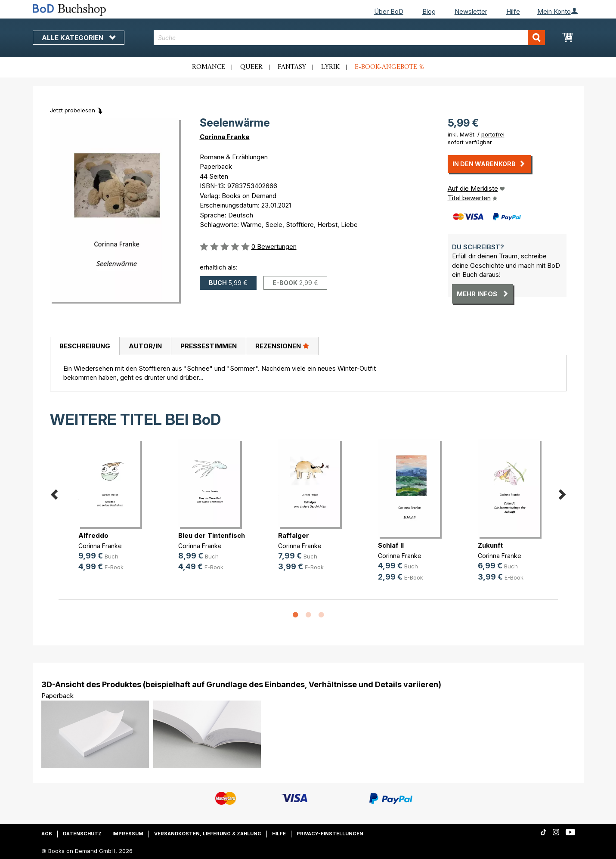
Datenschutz (82, 834)
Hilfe (513, 11)
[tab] (85, 346)
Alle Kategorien (79, 38)
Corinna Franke (225, 137)
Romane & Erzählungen (234, 157)
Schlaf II (391, 545)
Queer (251, 67)
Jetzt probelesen (73, 110)
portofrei (493, 134)
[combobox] (349, 38)
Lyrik (330, 67)
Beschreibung (85, 346)
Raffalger (294, 535)
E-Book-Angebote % (389, 67)
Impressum (128, 834)
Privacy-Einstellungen (330, 834)
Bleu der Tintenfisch (212, 535)
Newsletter (471, 11)
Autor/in (145, 346)
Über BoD (389, 11)
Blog (429, 11)
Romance (209, 67)
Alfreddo (93, 535)
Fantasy (292, 67)
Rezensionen (282, 346)
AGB (47, 834)
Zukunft (490, 545)
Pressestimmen (209, 346)
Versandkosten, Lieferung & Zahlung (208, 834)
